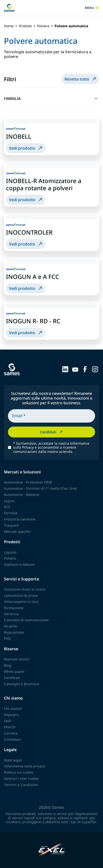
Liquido (10, 552)
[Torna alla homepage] (9, 8)
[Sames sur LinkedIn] (65, 369)
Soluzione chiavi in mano (25, 589)
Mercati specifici (17, 531)
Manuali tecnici (17, 659)
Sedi (8, 721)
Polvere (43, 26)
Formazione (14, 608)
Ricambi (11, 626)
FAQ (7, 638)
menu (92, 8)
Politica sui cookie (19, 772)
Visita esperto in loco (21, 602)
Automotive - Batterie (22, 495)
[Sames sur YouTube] (75, 369)
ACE (7, 507)
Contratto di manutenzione (26, 620)
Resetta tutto (81, 79)
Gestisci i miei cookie (21, 778)
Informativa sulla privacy (25, 766)
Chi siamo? (13, 709)
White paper (14, 671)
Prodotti (25, 26)
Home (9, 26)
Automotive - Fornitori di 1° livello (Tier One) (40, 488)
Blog (8, 665)
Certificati (12, 678)
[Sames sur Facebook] (85, 369)
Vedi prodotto (26, 148)
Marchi (10, 727)
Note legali (13, 760)
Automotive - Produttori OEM (28, 482)
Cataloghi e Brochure (22, 684)
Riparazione (14, 632)
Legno (9, 501)
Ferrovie (11, 513)
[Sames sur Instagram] (95, 369)
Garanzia (11, 614)
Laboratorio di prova (21, 595)
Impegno (12, 715)
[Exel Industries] (51, 850)
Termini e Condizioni (21, 785)
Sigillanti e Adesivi (19, 564)
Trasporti (11, 525)
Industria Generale (20, 519)
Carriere (11, 733)
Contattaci (12, 739)
